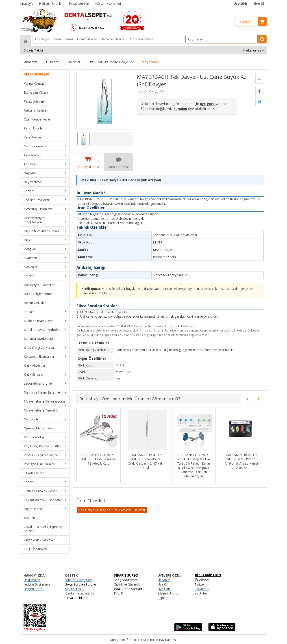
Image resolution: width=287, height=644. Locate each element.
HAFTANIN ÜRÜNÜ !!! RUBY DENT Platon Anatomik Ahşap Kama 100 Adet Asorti (241, 461)
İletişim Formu (34, 589)
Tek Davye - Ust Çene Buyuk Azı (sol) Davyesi (112, 510)
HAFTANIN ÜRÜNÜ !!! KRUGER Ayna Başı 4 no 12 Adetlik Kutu (99, 459)
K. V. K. (119, 593)
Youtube (201, 593)
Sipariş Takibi (75, 589)
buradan (180, 109)
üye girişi (207, 104)
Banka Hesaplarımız (80, 593)
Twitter (200, 584)
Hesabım (164, 580)
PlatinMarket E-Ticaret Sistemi (131, 640)
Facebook (202, 579)
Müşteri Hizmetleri (78, 580)
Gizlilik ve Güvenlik (127, 584)
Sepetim (248, 22)
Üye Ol (259, 3)
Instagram (202, 589)
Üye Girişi (241, 3)
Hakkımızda (32, 580)
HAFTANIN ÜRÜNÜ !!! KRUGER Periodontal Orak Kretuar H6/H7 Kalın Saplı (146, 461)
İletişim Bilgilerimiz (37, 584)
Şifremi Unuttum (170, 593)
